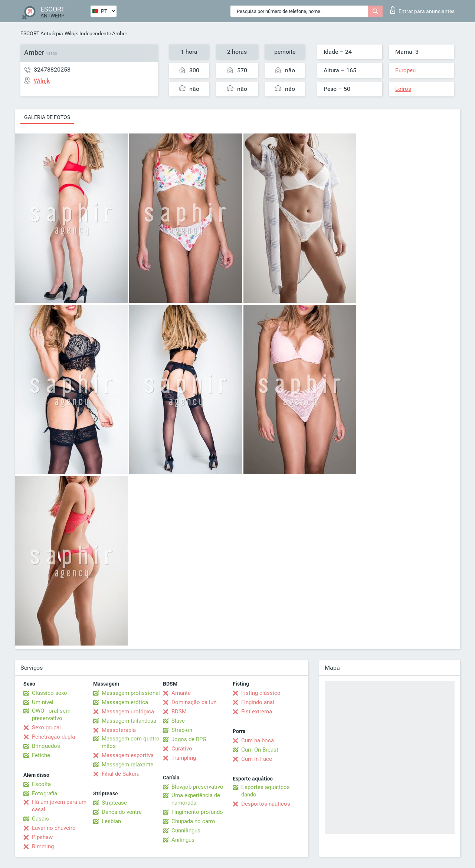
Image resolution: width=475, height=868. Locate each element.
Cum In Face (257, 759)
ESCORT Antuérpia (42, 33)
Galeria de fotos (47, 117)
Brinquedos (46, 746)
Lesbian (111, 821)
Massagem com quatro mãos (131, 742)
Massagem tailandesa (129, 721)
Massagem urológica (128, 712)
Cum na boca (258, 740)
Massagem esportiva (128, 755)
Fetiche (41, 755)
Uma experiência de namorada (196, 799)
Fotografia (45, 793)
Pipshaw (42, 837)
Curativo (182, 749)
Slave (178, 721)
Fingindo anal (258, 702)
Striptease (114, 803)
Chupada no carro (193, 821)
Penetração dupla (53, 737)
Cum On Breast (260, 750)
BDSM (179, 712)
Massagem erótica (125, 702)
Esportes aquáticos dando (266, 791)
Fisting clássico (261, 693)
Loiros (403, 89)
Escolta (41, 784)
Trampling (184, 758)
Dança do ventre (122, 812)
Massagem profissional (131, 693)
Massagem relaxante (127, 765)
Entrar (422, 10)
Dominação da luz (194, 702)
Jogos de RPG (189, 739)
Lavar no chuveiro (54, 828)
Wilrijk (71, 33)
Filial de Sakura (121, 774)
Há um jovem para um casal (59, 806)
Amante (181, 693)
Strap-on (182, 730)
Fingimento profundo (197, 812)
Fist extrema (257, 712)
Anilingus (183, 840)
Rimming (43, 846)
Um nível (43, 702)
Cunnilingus (186, 831)
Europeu (405, 70)
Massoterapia (119, 730)
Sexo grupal (46, 727)
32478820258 (52, 70)
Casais (40, 819)
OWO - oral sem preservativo (51, 714)
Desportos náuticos (266, 804)
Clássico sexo (50, 693)
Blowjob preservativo (197, 787)
